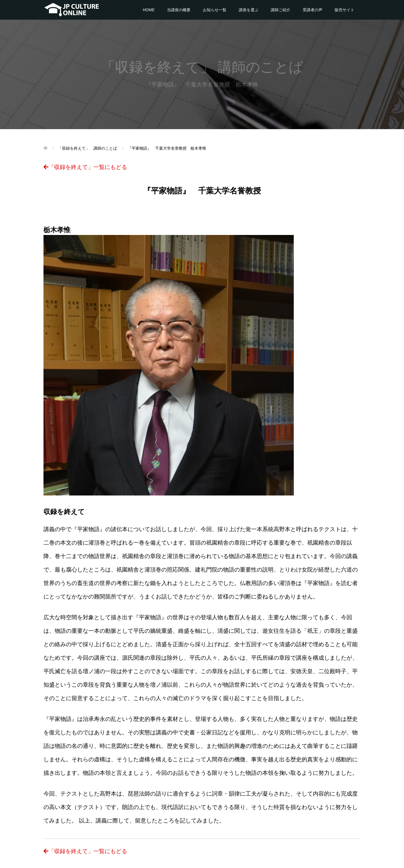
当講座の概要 (179, 10)
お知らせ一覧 (215, 10)
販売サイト (345, 10)
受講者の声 (313, 10)
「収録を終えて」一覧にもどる (85, 167)
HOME (149, 10)
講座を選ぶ (249, 10)
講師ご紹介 (281, 10)
